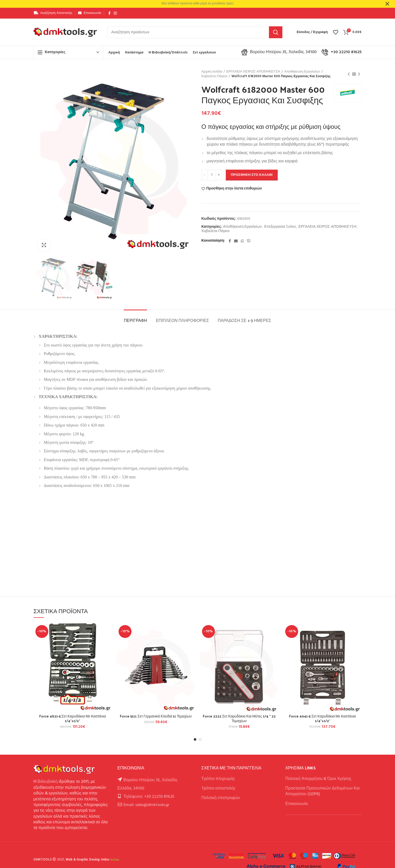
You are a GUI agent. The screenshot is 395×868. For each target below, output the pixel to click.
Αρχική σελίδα (212, 72)
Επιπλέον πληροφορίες (182, 320)
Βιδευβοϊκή (48, 782)
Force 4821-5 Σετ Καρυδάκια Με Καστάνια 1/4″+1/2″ (73, 719)
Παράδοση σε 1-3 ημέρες (245, 320)
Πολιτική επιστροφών (221, 798)
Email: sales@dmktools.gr (146, 805)
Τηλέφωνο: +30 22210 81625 (149, 797)
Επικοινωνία (297, 804)
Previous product (349, 74)
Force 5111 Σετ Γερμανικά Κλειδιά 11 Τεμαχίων (156, 716)
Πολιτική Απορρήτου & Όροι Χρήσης (319, 779)
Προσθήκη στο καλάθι (252, 175)
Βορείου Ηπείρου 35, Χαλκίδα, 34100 (279, 52)
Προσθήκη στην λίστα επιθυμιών (234, 189)
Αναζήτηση (276, 32)
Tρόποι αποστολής (219, 788)
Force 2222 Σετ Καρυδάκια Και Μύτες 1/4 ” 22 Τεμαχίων (239, 719)
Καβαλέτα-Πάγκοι (215, 76)
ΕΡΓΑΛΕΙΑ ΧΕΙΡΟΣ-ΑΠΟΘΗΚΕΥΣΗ (253, 72)
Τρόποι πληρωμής (218, 779)
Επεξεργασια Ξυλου (280, 227)
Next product (359, 74)
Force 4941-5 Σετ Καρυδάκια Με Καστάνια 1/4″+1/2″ (322, 719)
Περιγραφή (135, 320)
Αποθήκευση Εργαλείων (302, 72)
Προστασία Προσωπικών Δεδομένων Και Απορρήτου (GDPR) (323, 791)
